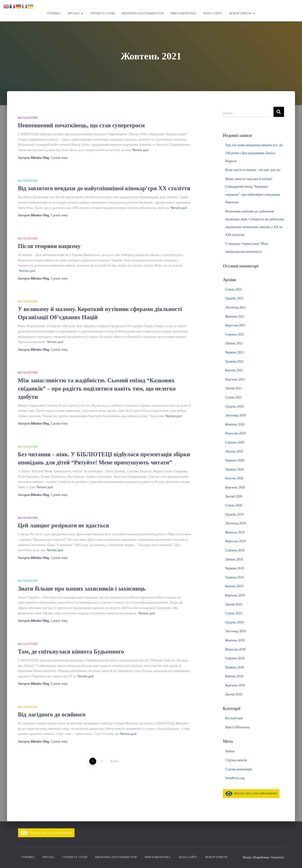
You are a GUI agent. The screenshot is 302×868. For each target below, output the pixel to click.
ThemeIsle (277, 857)
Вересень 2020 (235, 433)
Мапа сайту (213, 13)
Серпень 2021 (235, 334)
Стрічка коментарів (239, 769)
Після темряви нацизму (49, 246)
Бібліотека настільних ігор (143, 13)
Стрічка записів (236, 760)
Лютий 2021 (234, 388)
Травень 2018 (234, 667)
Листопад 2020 (235, 415)
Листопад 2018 (235, 631)
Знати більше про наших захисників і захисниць (82, 589)
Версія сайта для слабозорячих (251, 793)
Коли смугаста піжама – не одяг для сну (253, 170)
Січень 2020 (234, 505)
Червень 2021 (234, 352)
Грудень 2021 (234, 298)
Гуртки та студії (102, 13)
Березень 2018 (235, 685)
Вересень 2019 (235, 541)
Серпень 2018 (235, 658)
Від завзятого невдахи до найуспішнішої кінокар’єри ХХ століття (104, 188)
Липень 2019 (234, 559)
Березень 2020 (235, 487)
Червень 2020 (234, 460)
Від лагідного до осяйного (52, 714)
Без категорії (28, 118)
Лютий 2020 (234, 496)
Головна (54, 13)
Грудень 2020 (234, 406)
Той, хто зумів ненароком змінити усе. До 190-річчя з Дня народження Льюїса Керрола (254, 153)
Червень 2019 (234, 568)
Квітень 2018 (234, 676)
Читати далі (140, 150)
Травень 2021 (234, 361)
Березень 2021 (235, 379)
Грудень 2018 (234, 622)
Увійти (230, 751)
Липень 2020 (234, 451)
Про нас (75, 13)
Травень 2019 (234, 577)
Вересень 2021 (235, 325)
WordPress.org (235, 778)
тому (59, 158)
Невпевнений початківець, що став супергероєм (81, 125)
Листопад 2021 (235, 307)
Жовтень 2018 (235, 640)
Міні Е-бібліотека (183, 13)
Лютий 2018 (234, 694)
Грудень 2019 (234, 514)
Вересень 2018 (235, 649)
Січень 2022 (234, 289)
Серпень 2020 (235, 442)
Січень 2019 (234, 613)
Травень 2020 (234, 469)
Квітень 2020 (234, 478)
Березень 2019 (235, 595)
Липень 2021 (234, 343)
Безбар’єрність (242, 13)
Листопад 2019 (235, 523)
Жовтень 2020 (235, 424)
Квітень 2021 (234, 370)
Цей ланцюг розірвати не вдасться (64, 525)
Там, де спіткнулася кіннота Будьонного (71, 652)
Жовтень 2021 (235, 316)
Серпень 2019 (235, 550)
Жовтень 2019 (235, 532)
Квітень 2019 (234, 586)
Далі (114, 761)
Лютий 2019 (234, 604)
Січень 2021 (234, 397)
